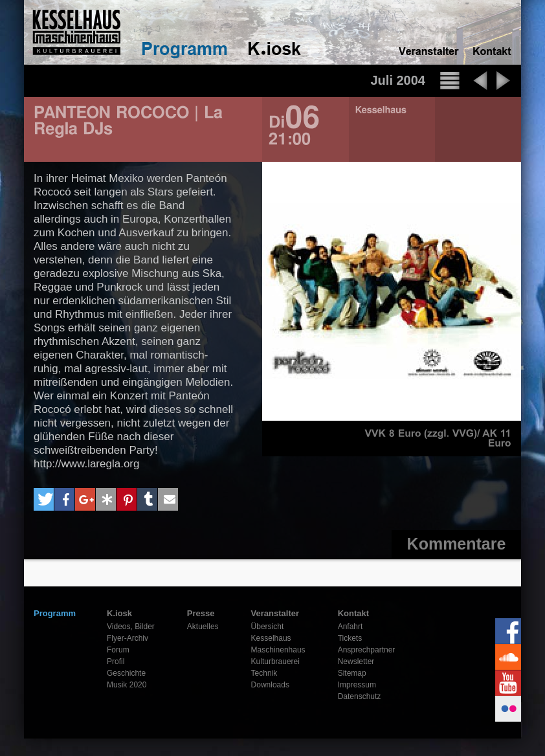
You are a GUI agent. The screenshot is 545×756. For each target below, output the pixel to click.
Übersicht (268, 627)
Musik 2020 (127, 685)
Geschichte (126, 673)
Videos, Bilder (131, 627)
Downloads (270, 685)
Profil (116, 661)
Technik (264, 673)
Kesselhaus (271, 638)
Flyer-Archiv (128, 638)
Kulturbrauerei (275, 661)
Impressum (357, 685)
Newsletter (356, 661)
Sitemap (352, 673)
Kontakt (353, 613)
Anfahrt (350, 627)
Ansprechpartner (367, 650)
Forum (118, 650)
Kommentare (457, 544)
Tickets (350, 638)
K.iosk (119, 613)
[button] (44, 499)
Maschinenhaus (278, 650)
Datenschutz (360, 696)
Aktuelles (203, 627)
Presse (201, 613)
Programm (55, 613)
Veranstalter (275, 613)
